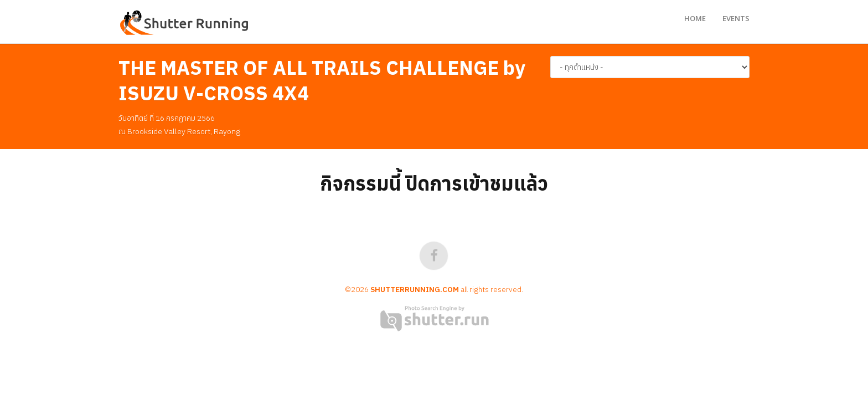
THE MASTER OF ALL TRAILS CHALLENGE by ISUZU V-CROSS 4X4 (322, 80)
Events (736, 18)
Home (695, 18)
